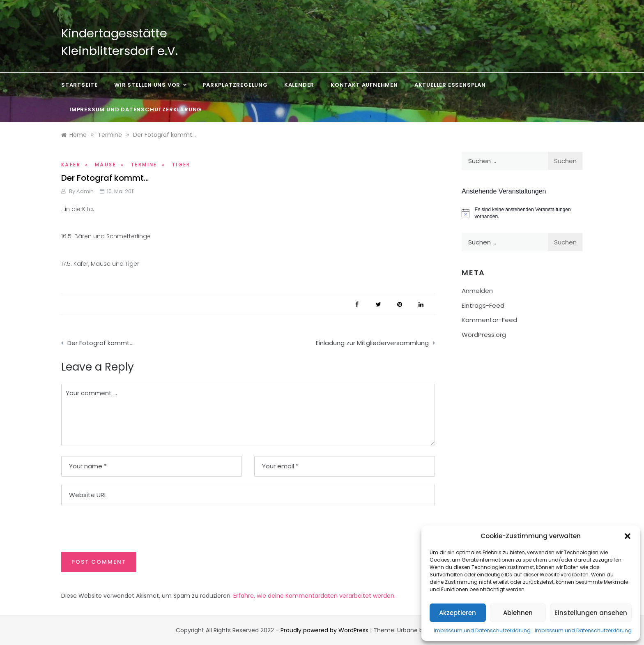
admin (85, 191)
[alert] (522, 213)
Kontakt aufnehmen (364, 85)
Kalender (299, 85)
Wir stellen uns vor (150, 85)
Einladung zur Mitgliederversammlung (372, 343)
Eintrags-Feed (483, 305)
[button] (628, 536)
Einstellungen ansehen (591, 613)
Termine (144, 165)
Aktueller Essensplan (450, 85)
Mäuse (106, 165)
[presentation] (117, 528)
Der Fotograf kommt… (100, 343)
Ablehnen (518, 613)
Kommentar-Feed (489, 320)
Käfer (71, 165)
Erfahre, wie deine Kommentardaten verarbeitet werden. (314, 596)
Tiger (181, 165)
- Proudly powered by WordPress (323, 630)
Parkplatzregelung (235, 85)
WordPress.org (484, 335)
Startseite (79, 85)
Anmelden (477, 291)
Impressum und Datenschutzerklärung (482, 630)
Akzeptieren (458, 613)
